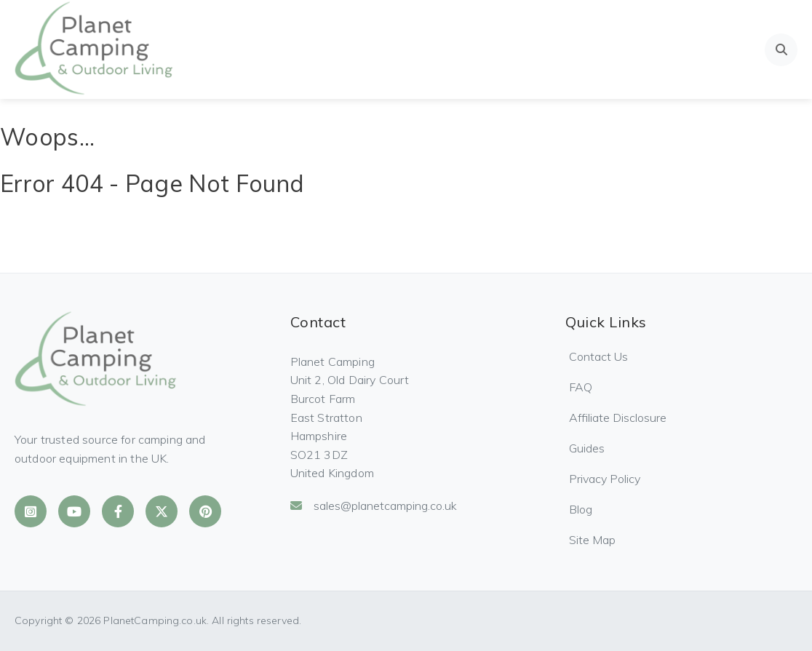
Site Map (592, 540)
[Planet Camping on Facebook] (118, 511)
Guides (587, 448)
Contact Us (598, 356)
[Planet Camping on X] (162, 511)
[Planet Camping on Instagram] (31, 511)
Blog (581, 509)
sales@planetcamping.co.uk (374, 506)
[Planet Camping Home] (95, 49)
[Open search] (781, 50)
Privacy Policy (605, 479)
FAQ (581, 387)
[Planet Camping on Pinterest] (205, 511)
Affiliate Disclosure (618, 418)
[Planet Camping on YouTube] (74, 511)
